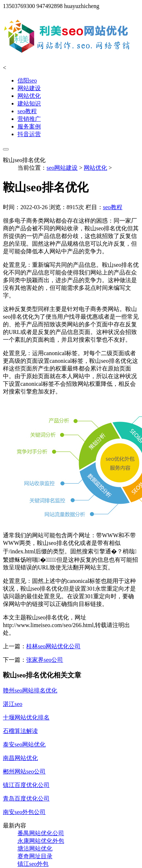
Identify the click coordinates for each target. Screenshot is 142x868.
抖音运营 (29, 134)
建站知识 (29, 103)
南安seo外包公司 (24, 812)
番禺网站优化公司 (41, 833)
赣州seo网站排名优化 (30, 690)
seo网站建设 (62, 168)
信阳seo (27, 80)
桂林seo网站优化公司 (53, 646)
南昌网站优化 (20, 758)
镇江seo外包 (33, 864)
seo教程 (27, 111)
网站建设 (29, 88)
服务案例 (29, 126)
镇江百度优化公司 (26, 785)
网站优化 (29, 96)
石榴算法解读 (20, 731)
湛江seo (13, 704)
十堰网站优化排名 (26, 717)
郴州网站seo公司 (24, 771)
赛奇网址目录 (35, 856)
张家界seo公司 (45, 660)
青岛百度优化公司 (26, 798)
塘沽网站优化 (35, 848)
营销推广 (29, 119)
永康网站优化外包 (41, 841)
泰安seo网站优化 (24, 744)
